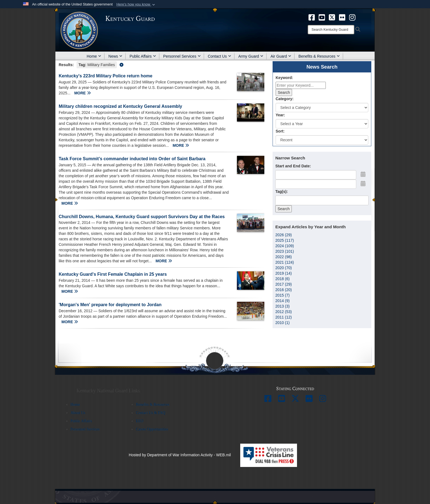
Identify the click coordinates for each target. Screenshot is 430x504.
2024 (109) (285, 246)
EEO (139, 421)
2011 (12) (284, 317)
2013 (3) (282, 306)
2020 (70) (284, 268)
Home (94, 56)
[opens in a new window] (312, 17)
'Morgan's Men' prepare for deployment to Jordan (110, 305)
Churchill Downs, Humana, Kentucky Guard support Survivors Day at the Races (142, 217)
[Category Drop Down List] (322, 108)
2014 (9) (282, 301)
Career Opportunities (152, 429)
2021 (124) (285, 262)
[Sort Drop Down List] (322, 140)
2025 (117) (285, 240)
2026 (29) (284, 235)
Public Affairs (143, 56)
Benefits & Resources (319, 56)
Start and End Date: (293, 166)
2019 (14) (284, 273)
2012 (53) (284, 312)
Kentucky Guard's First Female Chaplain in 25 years (113, 274)
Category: (285, 99)
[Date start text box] (316, 175)
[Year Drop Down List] (322, 124)
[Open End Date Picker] (363, 184)
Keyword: (284, 78)
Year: (280, 115)
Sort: (280, 131)
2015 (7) (282, 295)
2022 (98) (284, 257)
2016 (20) (284, 290)
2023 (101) (285, 251)
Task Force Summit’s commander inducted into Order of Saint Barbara (132, 159)
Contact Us (220, 56)
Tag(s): (282, 192)
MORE (83, 93)
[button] (136, 4)
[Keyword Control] (301, 85)
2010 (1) (282, 323)
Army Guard (251, 56)
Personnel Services (182, 56)
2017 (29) (284, 284)
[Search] (331, 30)
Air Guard (281, 56)
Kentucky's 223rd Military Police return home (106, 76)
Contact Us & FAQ (150, 413)
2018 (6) (282, 279)
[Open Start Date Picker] (363, 174)
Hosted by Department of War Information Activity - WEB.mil (180, 455)
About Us (78, 413)
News (115, 56)
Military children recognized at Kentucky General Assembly (120, 106)
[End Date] (316, 184)
